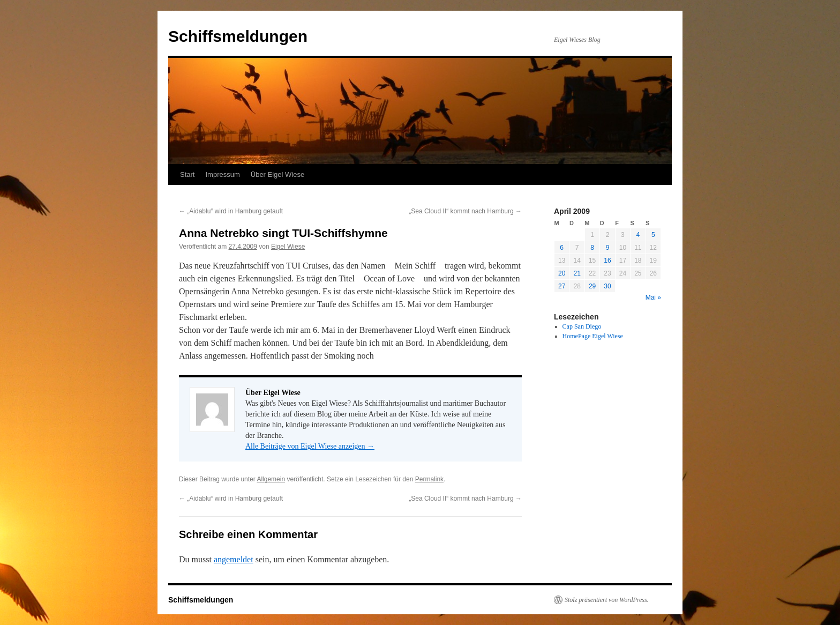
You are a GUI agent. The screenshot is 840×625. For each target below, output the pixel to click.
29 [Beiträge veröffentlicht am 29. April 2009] (592, 286)
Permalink (429, 479)
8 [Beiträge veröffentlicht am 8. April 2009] (592, 248)
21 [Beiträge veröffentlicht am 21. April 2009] (577, 273)
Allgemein (271, 479)
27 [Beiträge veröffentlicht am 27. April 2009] (562, 286)
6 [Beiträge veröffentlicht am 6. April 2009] (562, 248)
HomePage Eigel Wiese (593, 336)
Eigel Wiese (288, 247)
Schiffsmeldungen (238, 36)
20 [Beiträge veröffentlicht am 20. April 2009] (562, 273)
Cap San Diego (582, 326)
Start (187, 174)
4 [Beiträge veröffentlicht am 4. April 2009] (638, 235)
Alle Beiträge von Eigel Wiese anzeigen (310, 446)
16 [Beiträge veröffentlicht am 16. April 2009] (607, 261)
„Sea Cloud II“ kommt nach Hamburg (465, 211)
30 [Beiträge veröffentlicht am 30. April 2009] (607, 286)
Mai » (653, 297)
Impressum (222, 174)
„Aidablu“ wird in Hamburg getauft (231, 211)
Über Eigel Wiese (277, 174)
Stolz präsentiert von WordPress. (607, 600)
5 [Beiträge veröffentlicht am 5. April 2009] (653, 235)
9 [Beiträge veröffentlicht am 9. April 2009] (608, 248)
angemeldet (234, 559)
